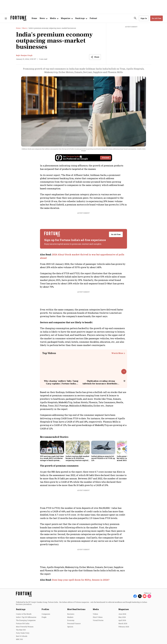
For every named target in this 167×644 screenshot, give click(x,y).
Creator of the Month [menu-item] (24, 614)
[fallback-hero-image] (52, 447)
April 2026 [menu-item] (122, 620)
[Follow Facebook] (135, 596)
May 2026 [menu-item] (122, 617)
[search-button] (135, 18)
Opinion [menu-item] (70, 627)
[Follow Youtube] (145, 596)
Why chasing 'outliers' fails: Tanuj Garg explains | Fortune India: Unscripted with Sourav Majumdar (61, 384)
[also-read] (83, 256)
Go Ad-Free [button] (157, 18)
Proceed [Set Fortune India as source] (106, 158)
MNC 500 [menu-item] (19, 639)
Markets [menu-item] (70, 617)
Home (34, 18)
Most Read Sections (76, 609)
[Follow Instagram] (149, 596)
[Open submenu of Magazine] (67, 18)
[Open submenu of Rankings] (81, 18)
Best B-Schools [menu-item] (22, 636)
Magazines (124, 609)
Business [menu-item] (71, 614)
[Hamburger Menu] (6, 18)
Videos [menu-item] (95, 614)
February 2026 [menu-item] (124, 627)
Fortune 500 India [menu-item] (23, 623)
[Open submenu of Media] (54, 18)
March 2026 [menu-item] (123, 623)
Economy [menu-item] (71, 620)
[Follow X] (140, 596)
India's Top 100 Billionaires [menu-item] (26, 617)
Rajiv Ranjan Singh (24, 55)
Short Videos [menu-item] (98, 617)
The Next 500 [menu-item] (21, 630)
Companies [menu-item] (46, 614)
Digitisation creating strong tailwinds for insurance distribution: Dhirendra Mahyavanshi (101, 384)
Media (96, 609)
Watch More (117, 353)
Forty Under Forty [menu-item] (23, 633)
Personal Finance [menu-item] (74, 623)
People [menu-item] (44, 617)
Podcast (93, 18)
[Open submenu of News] (43, 18)
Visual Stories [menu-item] (98, 620)
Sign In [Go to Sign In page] (144, 18)
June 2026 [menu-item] (122, 614)
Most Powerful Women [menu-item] (25, 627)
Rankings (21, 609)
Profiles (45, 609)
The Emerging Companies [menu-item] (26, 620)
